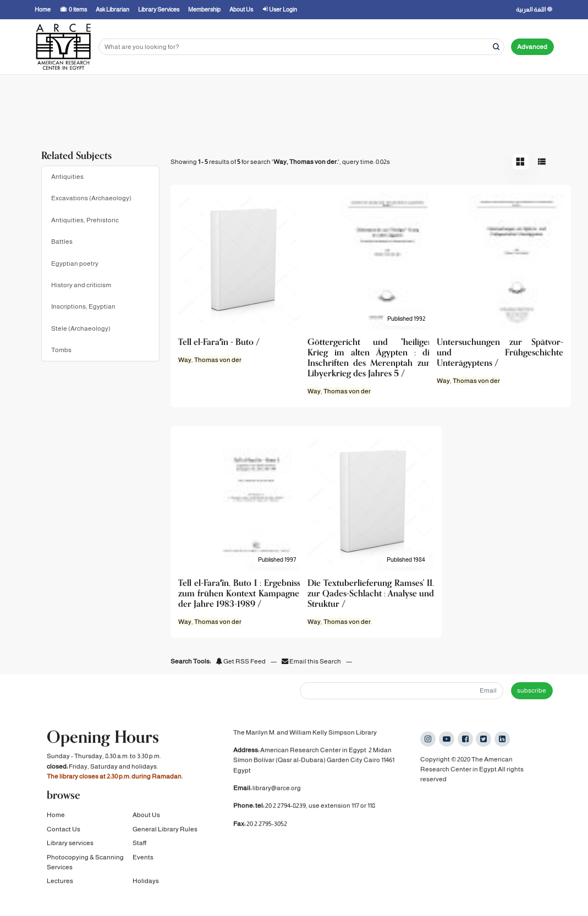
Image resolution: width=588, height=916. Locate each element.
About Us (146, 817)
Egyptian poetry (75, 264)
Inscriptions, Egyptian (83, 306)
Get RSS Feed (241, 661)
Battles (62, 242)
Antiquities (67, 177)
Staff (139, 845)
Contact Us (64, 831)
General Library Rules (165, 831)
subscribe (532, 690)
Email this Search (312, 661)
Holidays (146, 883)
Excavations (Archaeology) (91, 198)
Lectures (60, 883)
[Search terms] (301, 47)
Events (143, 859)
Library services (70, 845)
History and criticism (81, 285)
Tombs (61, 350)
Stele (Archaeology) (81, 328)
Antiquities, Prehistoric (85, 220)
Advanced (532, 47)
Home (56, 817)
